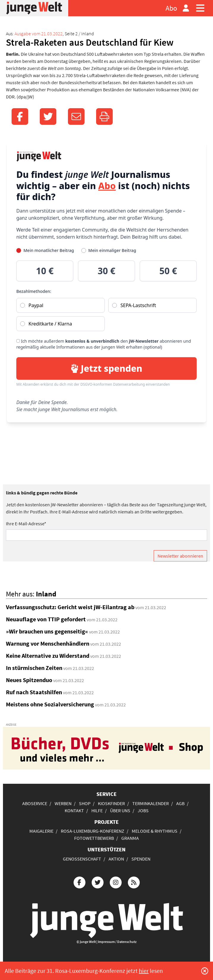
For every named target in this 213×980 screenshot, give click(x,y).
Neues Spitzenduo (29, 680)
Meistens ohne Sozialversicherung (50, 704)
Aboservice (35, 803)
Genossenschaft (82, 859)
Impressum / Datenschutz (117, 942)
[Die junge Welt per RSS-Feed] (134, 882)
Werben (63, 803)
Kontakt (74, 810)
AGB (180, 803)
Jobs (143, 810)
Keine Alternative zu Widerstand (48, 656)
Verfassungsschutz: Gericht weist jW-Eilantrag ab (70, 607)
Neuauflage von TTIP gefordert (46, 619)
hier (144, 971)
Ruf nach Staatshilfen (34, 692)
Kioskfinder (111, 803)
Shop (85, 803)
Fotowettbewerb (94, 838)
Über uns (120, 810)
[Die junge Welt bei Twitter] (98, 882)
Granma (130, 838)
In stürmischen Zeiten (34, 668)
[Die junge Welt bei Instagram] (116, 882)
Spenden (141, 859)
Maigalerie (41, 831)
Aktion (116, 859)
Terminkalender (151, 803)
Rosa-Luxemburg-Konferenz (93, 831)
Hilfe (97, 810)
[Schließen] (205, 971)
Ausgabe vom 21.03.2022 (39, 33)
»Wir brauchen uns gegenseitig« (47, 631)
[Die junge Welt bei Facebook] (80, 882)
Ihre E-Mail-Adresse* (26, 523)
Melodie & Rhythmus (155, 831)
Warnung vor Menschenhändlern (48, 643)
